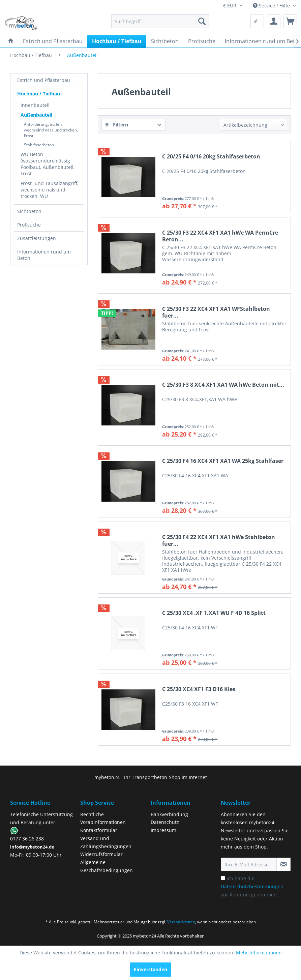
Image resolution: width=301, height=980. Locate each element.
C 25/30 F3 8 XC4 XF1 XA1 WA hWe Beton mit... (223, 385)
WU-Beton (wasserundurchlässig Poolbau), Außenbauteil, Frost (48, 164)
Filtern (117, 125)
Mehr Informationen (259, 953)
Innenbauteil (35, 105)
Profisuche (29, 225)
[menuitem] (160, 21)
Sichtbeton (29, 211)
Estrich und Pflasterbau (44, 80)
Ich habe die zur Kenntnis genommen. (252, 886)
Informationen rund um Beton (44, 255)
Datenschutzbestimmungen (252, 886)
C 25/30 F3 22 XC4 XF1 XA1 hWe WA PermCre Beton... (220, 236)
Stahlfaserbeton (39, 145)
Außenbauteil (36, 115)
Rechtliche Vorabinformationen (103, 818)
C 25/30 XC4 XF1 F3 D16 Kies (199, 689)
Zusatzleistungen (37, 238)
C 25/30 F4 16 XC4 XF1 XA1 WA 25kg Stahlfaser (223, 461)
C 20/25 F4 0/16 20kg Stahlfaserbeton (211, 157)
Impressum (163, 830)
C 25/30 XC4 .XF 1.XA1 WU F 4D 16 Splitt (214, 613)
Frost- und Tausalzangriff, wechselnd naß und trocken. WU (50, 190)
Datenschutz (165, 822)
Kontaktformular (99, 830)
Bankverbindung (169, 814)
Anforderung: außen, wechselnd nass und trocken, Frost (51, 130)
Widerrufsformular (101, 854)
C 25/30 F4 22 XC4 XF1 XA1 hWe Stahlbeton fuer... (219, 540)
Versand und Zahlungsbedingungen (106, 842)
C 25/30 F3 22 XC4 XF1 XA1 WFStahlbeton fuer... (216, 312)
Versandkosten (181, 922)
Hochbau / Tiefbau (39, 94)
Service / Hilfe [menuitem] (272, 6)
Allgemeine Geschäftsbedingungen (107, 866)
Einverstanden (150, 969)
